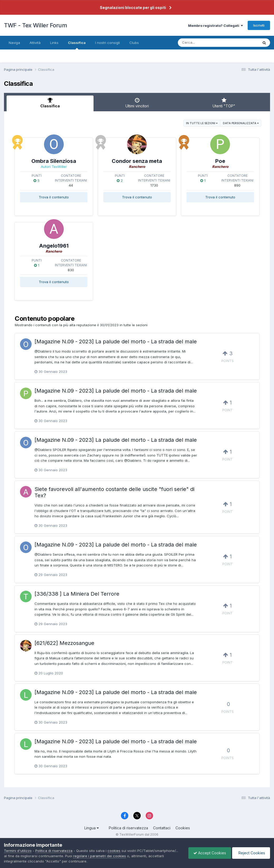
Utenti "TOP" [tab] (224, 103)
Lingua (92, 828)
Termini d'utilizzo (18, 851)
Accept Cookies (208, 853)
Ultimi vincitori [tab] (137, 103)
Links (54, 43)
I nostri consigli (107, 43)
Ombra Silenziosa (54, 161)
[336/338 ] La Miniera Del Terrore (77, 594)
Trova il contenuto (54, 197)
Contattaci (162, 828)
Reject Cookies (251, 853)
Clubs (134, 43)
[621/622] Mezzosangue (64, 643)
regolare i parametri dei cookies (100, 856)
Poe (220, 161)
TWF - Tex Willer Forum (35, 25)
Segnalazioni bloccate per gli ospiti (133, 7)
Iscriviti (259, 25)
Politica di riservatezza (128, 828)
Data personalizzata (241, 123)
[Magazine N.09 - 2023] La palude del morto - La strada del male (116, 342)
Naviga (14, 43)
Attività (35, 43)
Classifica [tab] (50, 103)
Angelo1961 (54, 246)
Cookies (183, 828)
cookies (114, 851)
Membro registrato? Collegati (216, 26)
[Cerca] (206, 43)
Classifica (77, 45)
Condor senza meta (137, 161)
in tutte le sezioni (202, 123)
